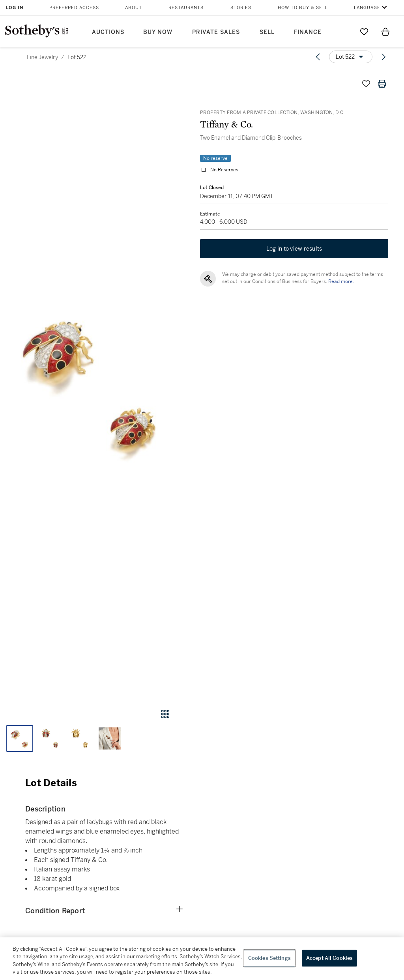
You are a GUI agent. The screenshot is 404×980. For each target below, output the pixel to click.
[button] (92, 385)
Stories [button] (241, 8)
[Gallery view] (165, 714)
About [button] (134, 8)
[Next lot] (383, 57)
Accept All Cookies (329, 958)
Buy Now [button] (158, 32)
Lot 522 (77, 57)
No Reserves (224, 170)
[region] (202, 959)
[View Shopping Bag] (385, 32)
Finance (308, 32)
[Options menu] (351, 57)
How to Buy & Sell (303, 8)
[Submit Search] (343, 32)
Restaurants (186, 8)
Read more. (341, 281)
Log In (15, 8)
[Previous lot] (318, 57)
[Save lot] (366, 84)
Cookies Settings (269, 958)
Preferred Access (74, 8)
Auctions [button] (108, 32)
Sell (267, 32)
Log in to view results (294, 249)
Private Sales (216, 32)
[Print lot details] (382, 84)
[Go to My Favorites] (364, 32)
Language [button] (367, 8)
